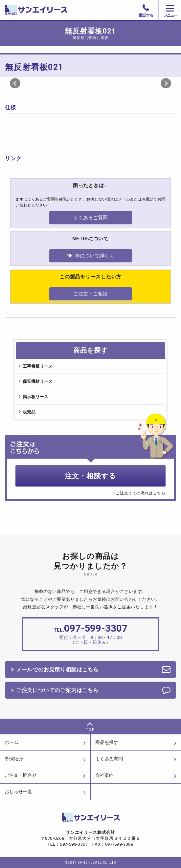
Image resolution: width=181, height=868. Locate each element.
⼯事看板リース (38, 366)
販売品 (29, 412)
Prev (15, 83)
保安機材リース (38, 381)
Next (166, 83)
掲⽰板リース (35, 397)
